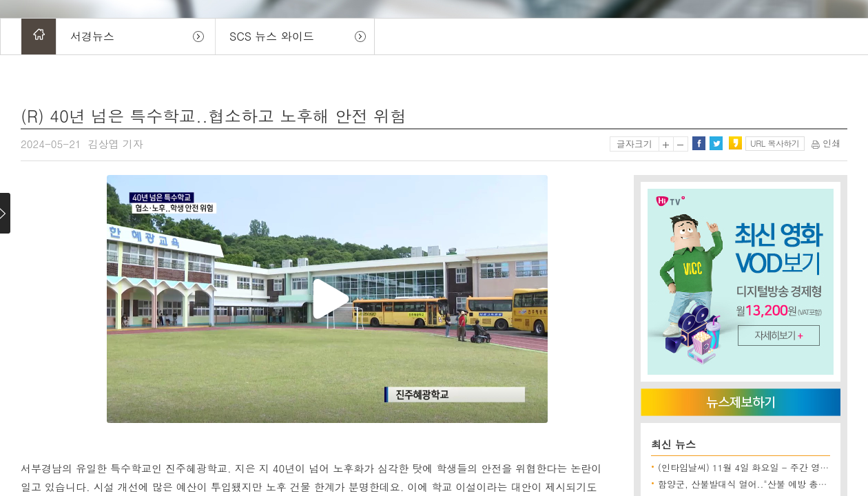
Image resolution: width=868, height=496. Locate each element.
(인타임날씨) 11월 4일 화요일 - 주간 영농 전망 (754, 467)
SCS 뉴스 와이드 (272, 36)
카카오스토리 (735, 143)
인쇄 (826, 143)
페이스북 (699, 143)
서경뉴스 (92, 36)
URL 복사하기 (775, 143)
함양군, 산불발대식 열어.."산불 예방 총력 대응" (755, 484)
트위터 (716, 143)
